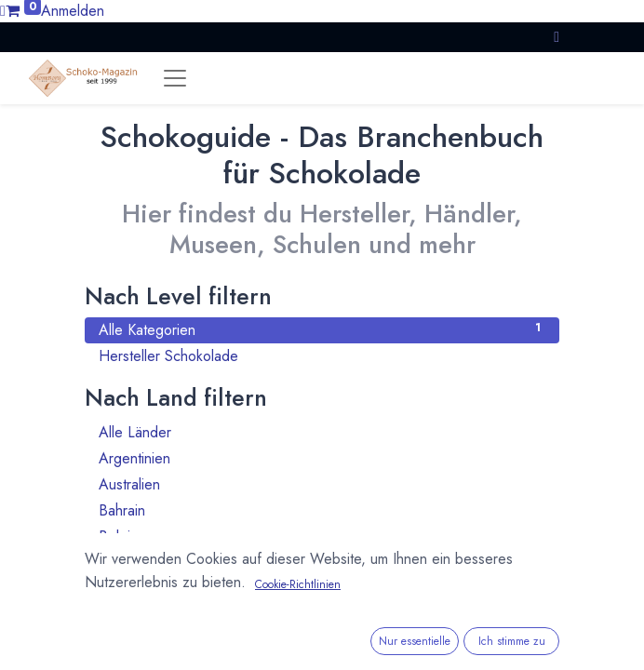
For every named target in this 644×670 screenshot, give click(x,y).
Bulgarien (322, 615)
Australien (322, 484)
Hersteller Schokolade (322, 356)
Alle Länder (322, 432)
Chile (322, 641)
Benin (322, 563)
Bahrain (322, 510)
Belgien (322, 536)
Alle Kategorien (322, 330)
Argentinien (322, 458)
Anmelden (73, 11)
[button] (557, 37)
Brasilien (322, 589)
